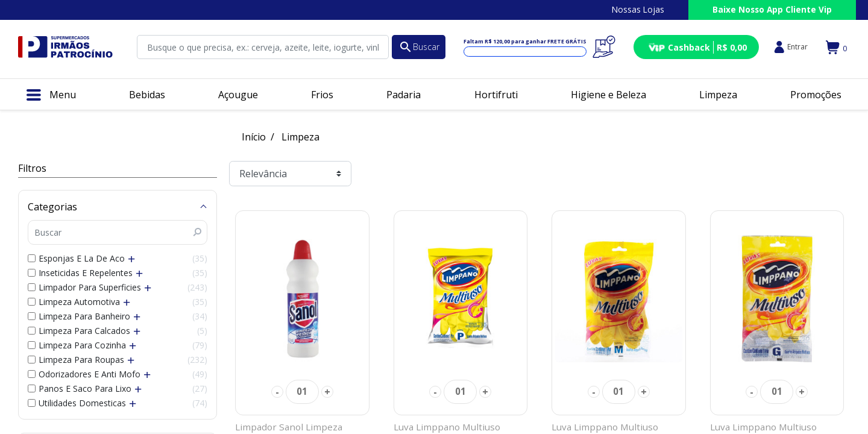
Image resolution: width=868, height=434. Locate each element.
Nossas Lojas (638, 9)
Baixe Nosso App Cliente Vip (772, 9)
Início (254, 137)
